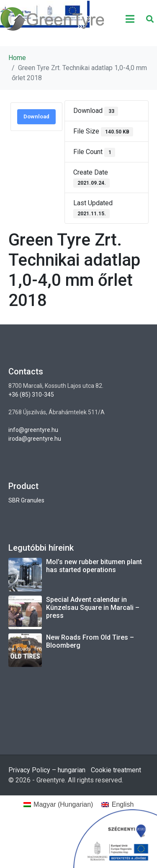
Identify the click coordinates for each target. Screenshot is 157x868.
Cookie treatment (116, 770)
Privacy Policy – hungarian (47, 770)
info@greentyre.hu (33, 430)
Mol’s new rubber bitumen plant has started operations (94, 566)
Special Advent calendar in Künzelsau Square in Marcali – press (93, 608)
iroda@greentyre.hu (35, 439)
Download (36, 116)
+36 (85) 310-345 (31, 395)
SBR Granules (26, 500)
